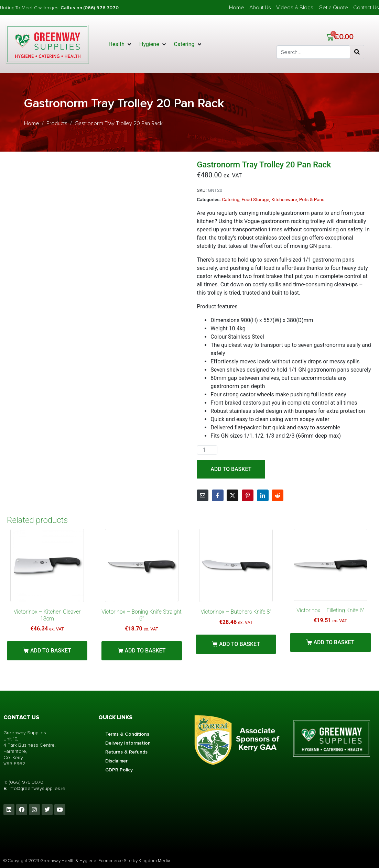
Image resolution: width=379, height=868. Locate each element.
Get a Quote (333, 8)
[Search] (357, 52)
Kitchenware (284, 199)
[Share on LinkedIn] (263, 495)
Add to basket (231, 469)
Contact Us (366, 8)
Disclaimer (116, 761)
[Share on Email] (203, 495)
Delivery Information (128, 743)
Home (237, 8)
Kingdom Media (154, 861)
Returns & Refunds (126, 752)
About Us (260, 8)
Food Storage (255, 199)
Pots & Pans (312, 199)
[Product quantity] (207, 450)
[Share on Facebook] (218, 495)
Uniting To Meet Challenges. (30, 8)
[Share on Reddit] (278, 495)
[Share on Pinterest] (248, 495)
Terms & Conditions (127, 734)
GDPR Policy (119, 770)
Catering (231, 199)
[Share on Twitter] (232, 495)
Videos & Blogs (295, 8)
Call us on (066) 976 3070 (89, 8)
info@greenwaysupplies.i (35, 788)
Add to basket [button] (51, 651)
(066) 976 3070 (26, 782)
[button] (121, 44)
